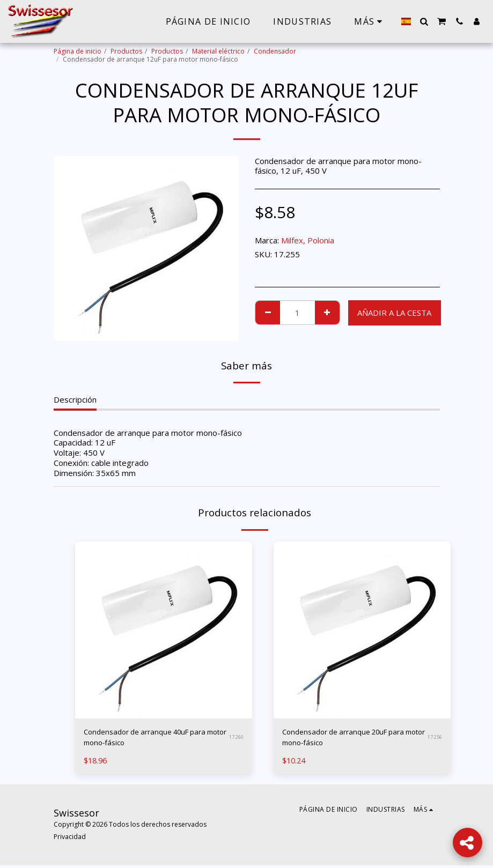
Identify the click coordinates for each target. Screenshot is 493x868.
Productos (126, 51)
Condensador (275, 51)
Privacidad (70, 839)
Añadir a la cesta (394, 313)
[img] (164, 630)
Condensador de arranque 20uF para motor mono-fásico (350, 739)
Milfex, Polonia (308, 240)
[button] (424, 21)
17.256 (435, 739)
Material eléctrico (218, 51)
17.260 (236, 739)
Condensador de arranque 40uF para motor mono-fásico (152, 739)
